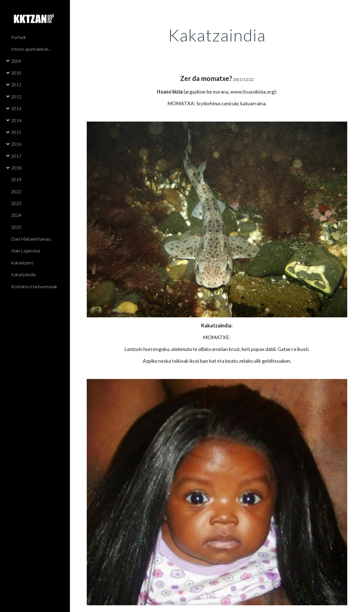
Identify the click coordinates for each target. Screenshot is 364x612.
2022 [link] (16, 191)
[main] (217, 35)
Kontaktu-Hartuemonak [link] (34, 286)
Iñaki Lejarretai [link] (25, 251)
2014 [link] (16, 120)
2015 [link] (16, 132)
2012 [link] (16, 96)
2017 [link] (16, 156)
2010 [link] (16, 73)
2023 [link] (16, 203)
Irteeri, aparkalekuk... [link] (31, 49)
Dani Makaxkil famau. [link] (31, 239)
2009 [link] (16, 61)
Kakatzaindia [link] (23, 274)
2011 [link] (16, 84)
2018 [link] (16, 168)
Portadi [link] (18, 37)
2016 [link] (16, 144)
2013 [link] (16, 108)
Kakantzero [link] (22, 263)
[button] (357, 8)
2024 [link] (16, 215)
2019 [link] (16, 179)
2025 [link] (16, 227)
